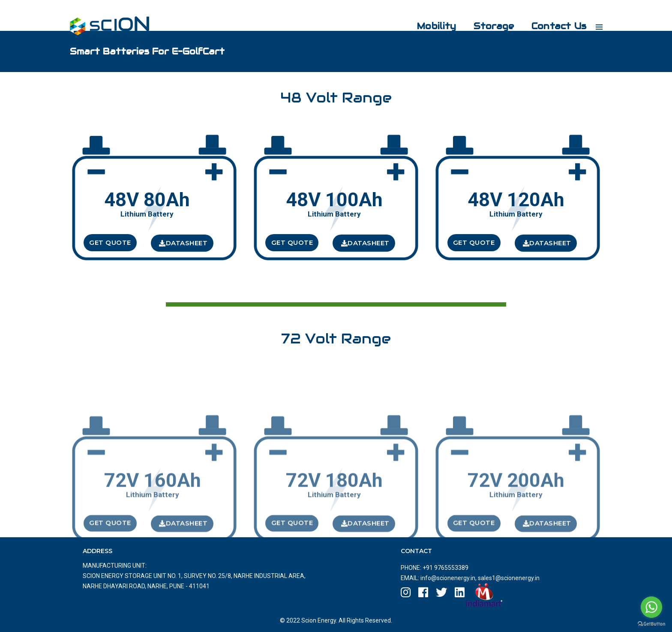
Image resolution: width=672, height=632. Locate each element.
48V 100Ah (334, 200)
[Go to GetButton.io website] (651, 623)
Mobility (430, 15)
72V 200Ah (516, 510)
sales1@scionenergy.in (508, 578)
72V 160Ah (153, 510)
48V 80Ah (147, 200)
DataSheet (183, 243)
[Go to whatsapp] (651, 607)
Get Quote (110, 242)
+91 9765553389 (445, 568)
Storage (487, 15)
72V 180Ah (334, 510)
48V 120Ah (516, 200)
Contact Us (553, 15)
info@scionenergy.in (448, 578)
